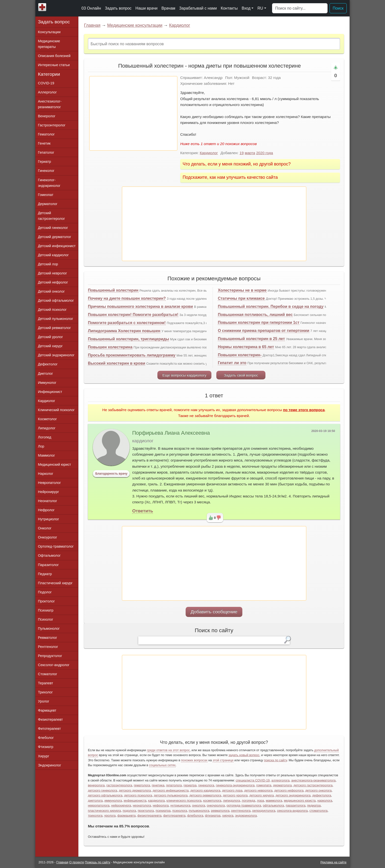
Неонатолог (48, 501)
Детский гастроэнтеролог (52, 216)
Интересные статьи (54, 65)
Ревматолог (48, 638)
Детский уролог (51, 337)
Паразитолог (48, 565)
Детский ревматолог (55, 328)
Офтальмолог (49, 555)
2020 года (265, 153)
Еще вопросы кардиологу (185, 375)
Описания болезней (54, 56)
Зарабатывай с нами (198, 8)
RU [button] (260, 8)
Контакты (229, 8)
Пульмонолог (49, 629)
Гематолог (46, 134)
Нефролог (46, 510)
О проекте (77, 862)
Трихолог (46, 692)
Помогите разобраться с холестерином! (127, 323)
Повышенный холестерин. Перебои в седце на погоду (271, 307)
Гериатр (45, 162)
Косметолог (48, 419)
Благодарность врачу (111, 474)
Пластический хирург (55, 583)
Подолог (45, 592)
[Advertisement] (133, 113)
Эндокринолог (50, 765)
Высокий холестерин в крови (117, 363)
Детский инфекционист (57, 246)
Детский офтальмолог (56, 300)
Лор (41, 446)
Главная (92, 25)
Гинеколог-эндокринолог (49, 183)
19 (242, 153)
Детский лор (48, 264)
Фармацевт (47, 710)
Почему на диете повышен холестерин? (127, 298)
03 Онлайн (91, 8)
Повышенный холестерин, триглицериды (128, 339)
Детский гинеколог (53, 228)
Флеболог (46, 738)
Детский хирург (50, 346)
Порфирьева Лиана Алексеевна (171, 433)
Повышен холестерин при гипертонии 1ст (259, 322)
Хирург (44, 756)
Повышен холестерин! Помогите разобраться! (133, 315)
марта (250, 153)
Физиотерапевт (50, 719)
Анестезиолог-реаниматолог (50, 104)
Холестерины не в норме (242, 290)
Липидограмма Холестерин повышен (124, 331)
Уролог (44, 701)
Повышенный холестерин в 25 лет (251, 339)
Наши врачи (147, 8)
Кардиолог (180, 25)
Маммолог (47, 455)
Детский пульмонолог (56, 319)
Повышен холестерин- (240, 355)
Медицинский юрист (55, 464)
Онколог (45, 528)
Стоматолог (48, 674)
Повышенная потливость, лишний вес (255, 315)
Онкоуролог (48, 537)
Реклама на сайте (333, 862)
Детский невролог (53, 273)
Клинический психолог (56, 410)
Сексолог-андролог (54, 665)
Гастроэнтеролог (52, 125)
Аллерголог (48, 92)
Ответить (143, 511)
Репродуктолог (50, 656)
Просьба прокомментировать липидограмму (132, 355)
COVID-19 (46, 83)
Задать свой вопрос (241, 375)
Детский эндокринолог (56, 355)
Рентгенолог (48, 647)
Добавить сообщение (214, 612)
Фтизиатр (46, 747)
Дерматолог (48, 204)
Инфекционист (50, 392)
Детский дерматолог (55, 237)
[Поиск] (300, 8)
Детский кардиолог (54, 255)
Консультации (49, 32)
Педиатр (45, 574)
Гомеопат (46, 195)
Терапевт (46, 683)
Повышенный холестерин (113, 290)
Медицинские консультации (135, 25)
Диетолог (46, 374)
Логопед (45, 437)
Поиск (338, 8)
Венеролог (47, 116)
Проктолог (47, 601)
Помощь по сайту (98, 862)
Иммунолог (47, 383)
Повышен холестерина (110, 347)
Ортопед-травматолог (56, 546)
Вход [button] (246, 8)
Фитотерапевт (49, 729)
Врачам (168, 8)
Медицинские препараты (49, 44)
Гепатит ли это (232, 363)
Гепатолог (46, 152)
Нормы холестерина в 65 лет (246, 347)
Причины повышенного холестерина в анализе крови (140, 307)
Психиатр (46, 610)
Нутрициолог (49, 519)
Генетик (44, 143)
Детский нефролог (53, 282)
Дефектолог (48, 364)
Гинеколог (46, 171)
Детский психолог (52, 310)
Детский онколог (51, 291)
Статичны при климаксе (241, 298)
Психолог (46, 619)
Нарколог (46, 474)
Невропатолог (49, 483)
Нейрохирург (49, 492)
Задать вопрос (118, 8)
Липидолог (47, 428)
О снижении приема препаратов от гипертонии (263, 331)
